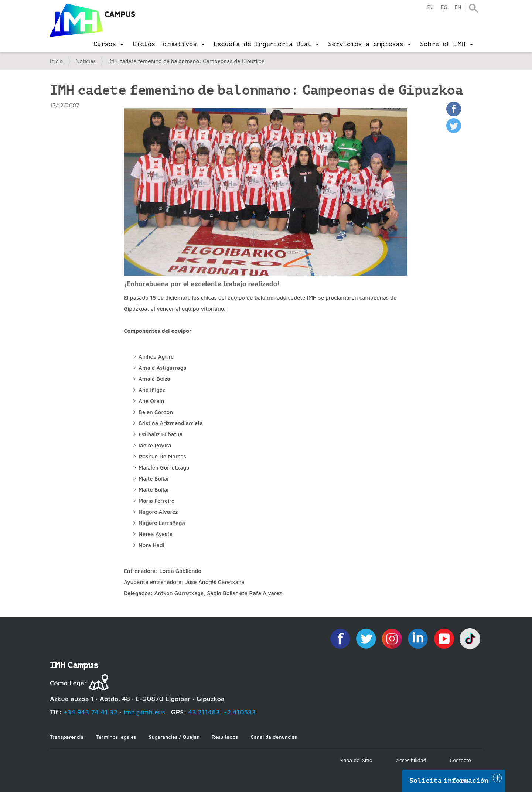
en (458, 8)
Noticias (86, 61)
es (444, 8)
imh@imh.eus (144, 712)
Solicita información (449, 781)
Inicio (56, 61)
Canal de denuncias (274, 737)
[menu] (108, 44)
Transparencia (67, 737)
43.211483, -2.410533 (222, 712)
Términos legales (116, 737)
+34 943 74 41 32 (91, 712)
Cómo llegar (68, 683)
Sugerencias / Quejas (174, 737)
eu (430, 8)
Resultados (225, 737)
